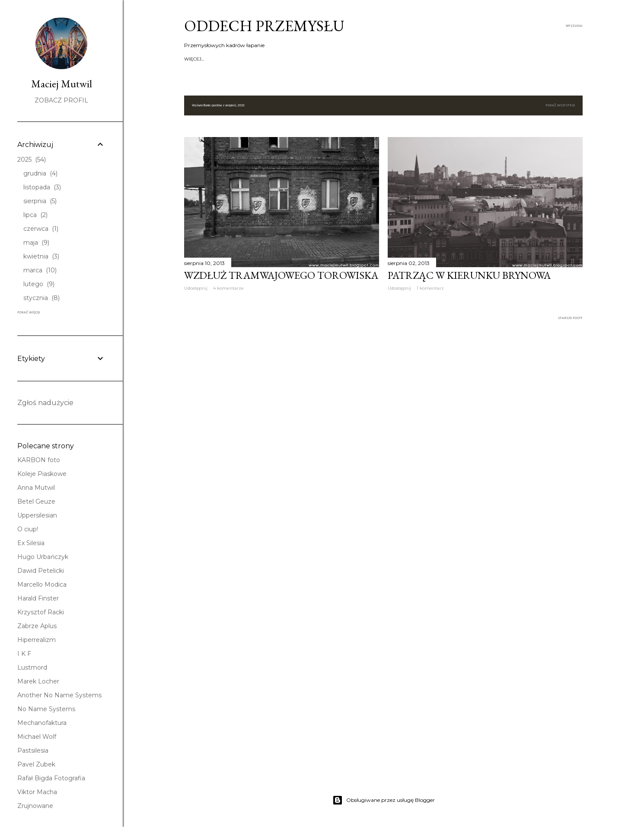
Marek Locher (38, 681)
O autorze (241, 59)
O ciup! (28, 529)
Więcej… (512, 59)
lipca (35, 215)
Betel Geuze (36, 501)
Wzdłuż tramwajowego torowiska (281, 275)
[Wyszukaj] (574, 26)
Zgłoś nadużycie (45, 403)
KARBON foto (39, 460)
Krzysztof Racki (41, 612)
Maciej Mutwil (62, 84)
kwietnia (41, 256)
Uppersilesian (37, 515)
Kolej (383, 59)
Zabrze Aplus (37, 626)
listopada (42, 187)
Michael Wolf (37, 737)
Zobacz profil (61, 100)
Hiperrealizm (37, 640)
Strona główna (204, 59)
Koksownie (314, 59)
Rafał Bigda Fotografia (51, 778)
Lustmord (32, 667)
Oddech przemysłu (264, 26)
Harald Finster (38, 598)
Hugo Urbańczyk (43, 557)
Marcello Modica (42, 584)
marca (40, 270)
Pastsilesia (33, 750)
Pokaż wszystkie (560, 105)
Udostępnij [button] (196, 288)
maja (36, 243)
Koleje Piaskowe (42, 474)
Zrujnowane (35, 806)
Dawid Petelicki (41, 571)
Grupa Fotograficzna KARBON (432, 59)
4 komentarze (228, 288)
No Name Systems (46, 709)
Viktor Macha (37, 792)
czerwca (41, 229)
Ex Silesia (31, 543)
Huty (290, 59)
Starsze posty (570, 318)
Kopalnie (269, 59)
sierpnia (40, 201)
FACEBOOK (486, 59)
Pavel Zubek (36, 764)
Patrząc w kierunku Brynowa (469, 275)
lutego (39, 284)
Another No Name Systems (59, 695)
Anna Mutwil (36, 488)
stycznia (41, 298)
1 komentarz (430, 288)
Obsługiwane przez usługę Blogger (384, 800)
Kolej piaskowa (352, 59)
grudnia (40, 173)
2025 (32, 160)
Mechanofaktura (42, 723)
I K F (24, 654)
